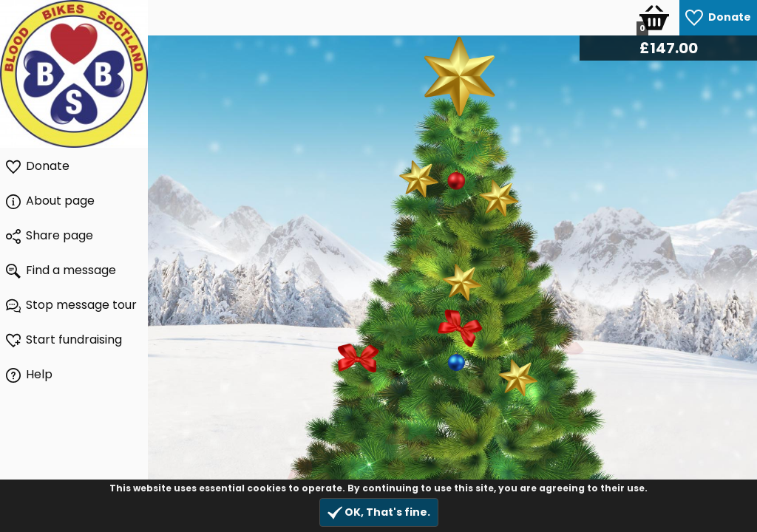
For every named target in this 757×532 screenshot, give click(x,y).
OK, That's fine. (379, 512)
